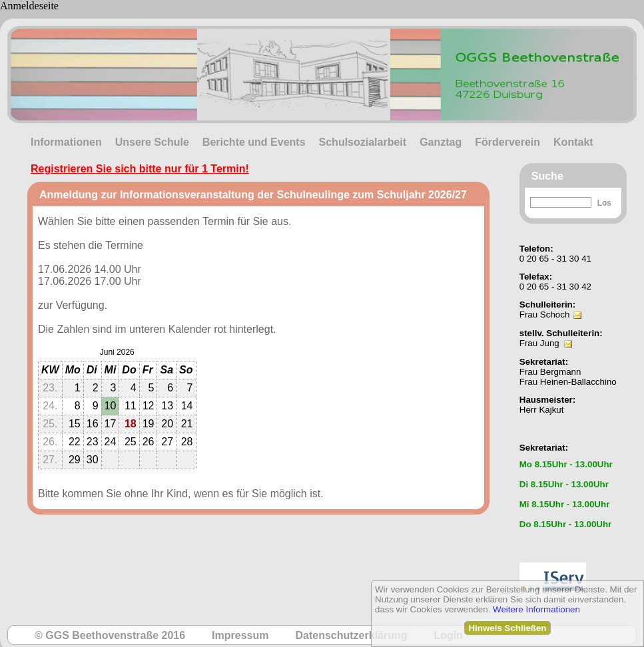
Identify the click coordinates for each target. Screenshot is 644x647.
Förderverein (507, 142)
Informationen (66, 142)
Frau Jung (539, 343)
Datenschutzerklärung (351, 635)
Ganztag (441, 142)
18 (131, 424)
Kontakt (573, 142)
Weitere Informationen (536, 609)
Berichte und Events (254, 142)
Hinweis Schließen (507, 628)
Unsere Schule (152, 142)
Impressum (240, 635)
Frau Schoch (545, 315)
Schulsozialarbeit (363, 142)
